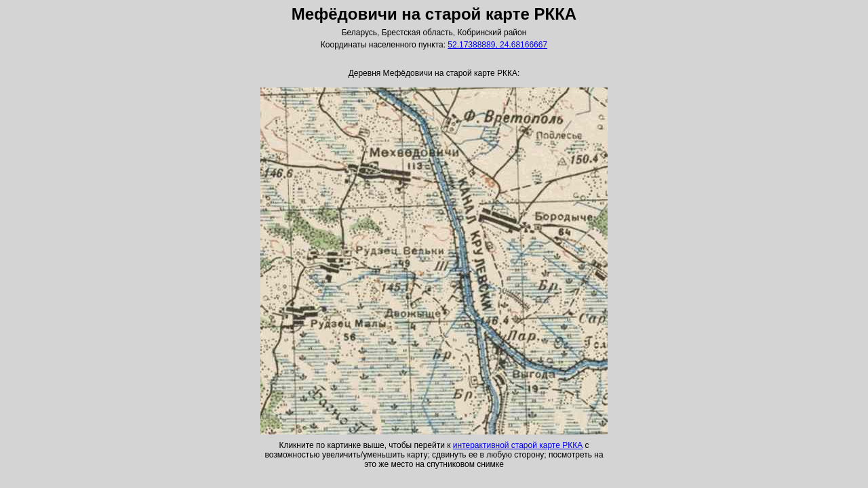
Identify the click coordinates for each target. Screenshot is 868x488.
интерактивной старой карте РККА (518, 445)
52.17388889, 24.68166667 (497, 45)
